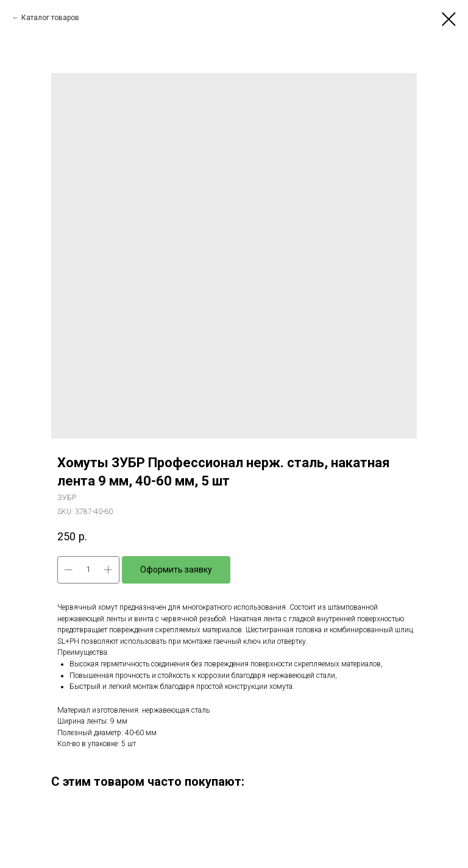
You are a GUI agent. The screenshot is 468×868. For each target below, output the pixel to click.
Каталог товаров (50, 18)
